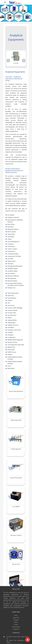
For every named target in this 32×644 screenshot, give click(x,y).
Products (16, 620)
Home (16, 615)
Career (16, 625)
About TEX (16, 618)
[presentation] (8, 61)
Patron (16, 622)
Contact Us (16, 629)
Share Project (16, 627)
